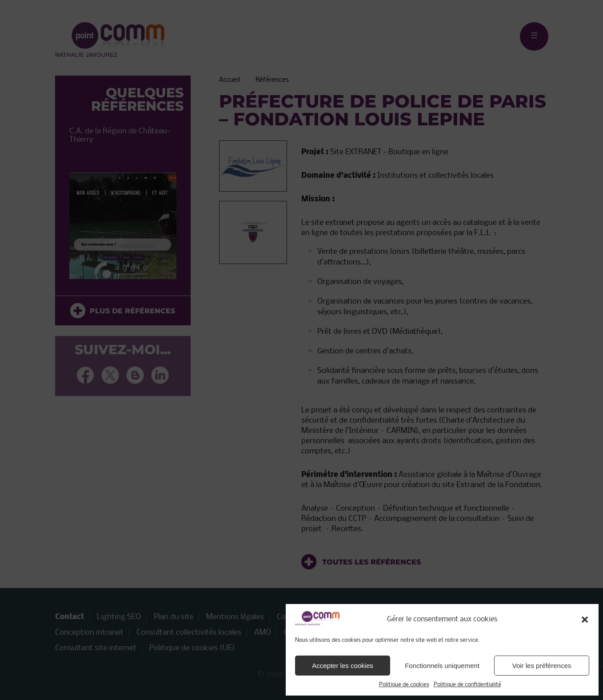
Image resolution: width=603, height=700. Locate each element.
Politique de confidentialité (467, 685)
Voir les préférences (542, 666)
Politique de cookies (404, 685)
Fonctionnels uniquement (442, 666)
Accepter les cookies (343, 666)
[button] (585, 620)
